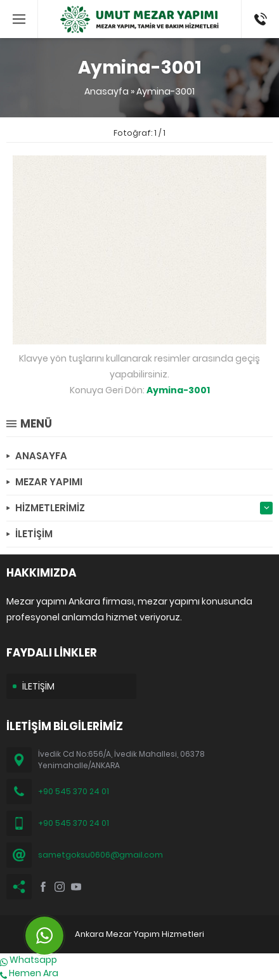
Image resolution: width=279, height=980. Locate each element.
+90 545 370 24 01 (74, 791)
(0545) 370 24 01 (256, 19)
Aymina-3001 (165, 91)
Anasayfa (107, 91)
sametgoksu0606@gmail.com (101, 855)
